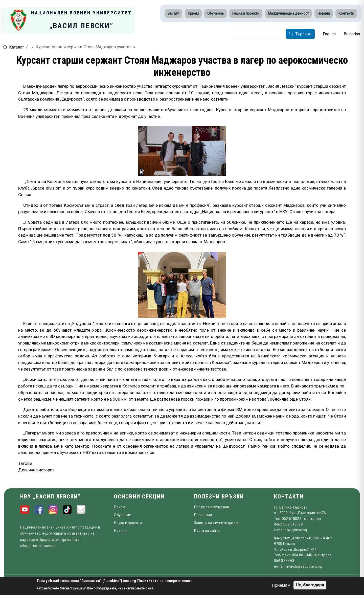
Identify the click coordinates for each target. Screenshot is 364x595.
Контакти (346, 13)
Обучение (215, 13)
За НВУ (173, 13)
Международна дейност (288, 13)
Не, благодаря (310, 585)
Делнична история (36, 470)
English (329, 34)
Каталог (17, 47)
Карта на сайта (207, 531)
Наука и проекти (246, 13)
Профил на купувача (212, 507)
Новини (324, 13)
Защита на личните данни (216, 523)
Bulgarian (352, 34)
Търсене (303, 34)
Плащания (203, 515)
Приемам (281, 585)
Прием (193, 13)
